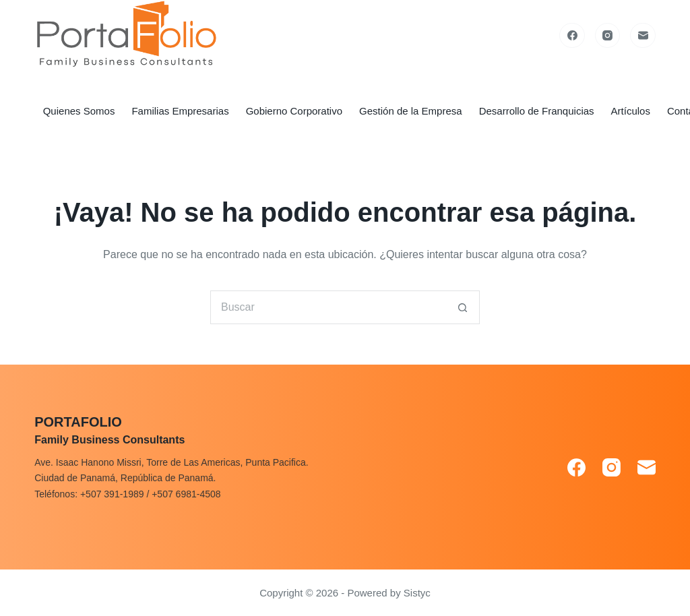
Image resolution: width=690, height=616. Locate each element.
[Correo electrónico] (643, 36)
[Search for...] (328, 307)
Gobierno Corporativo (294, 111)
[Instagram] (608, 36)
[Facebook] (572, 36)
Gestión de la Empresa (411, 111)
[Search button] (463, 307)
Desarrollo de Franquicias (537, 111)
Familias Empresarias (180, 111)
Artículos (631, 111)
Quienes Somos (79, 111)
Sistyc (417, 593)
